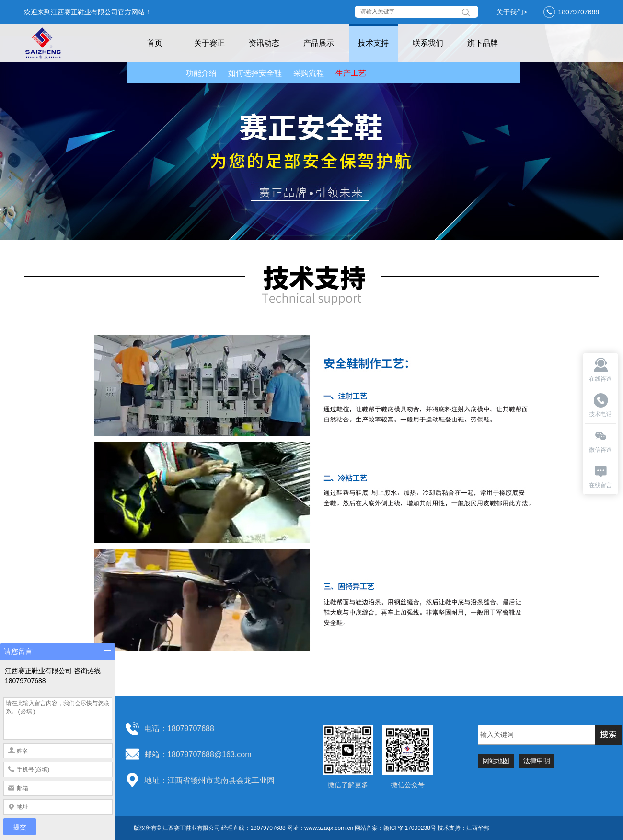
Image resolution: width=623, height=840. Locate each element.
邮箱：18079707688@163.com (198, 754)
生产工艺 (351, 73)
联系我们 (428, 43)
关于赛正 (209, 43)
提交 (20, 827)
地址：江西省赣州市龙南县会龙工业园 (209, 780)
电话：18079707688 (179, 729)
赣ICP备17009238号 (410, 828)
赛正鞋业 (53, 43)
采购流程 (309, 73)
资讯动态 (264, 43)
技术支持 (373, 43)
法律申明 (537, 761)
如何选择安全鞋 (255, 73)
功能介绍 (201, 73)
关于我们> (512, 12)
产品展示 (319, 43)
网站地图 (496, 761)
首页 (155, 43)
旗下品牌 (483, 43)
